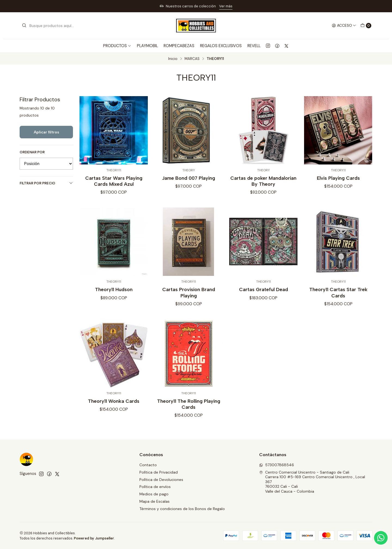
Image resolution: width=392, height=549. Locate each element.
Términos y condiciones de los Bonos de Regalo (182, 509)
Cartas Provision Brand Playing (189, 298)
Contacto (148, 465)
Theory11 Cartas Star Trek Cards (338, 298)
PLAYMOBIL (147, 46)
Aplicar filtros (46, 132)
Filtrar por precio (46, 183)
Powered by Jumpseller (94, 538)
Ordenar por (32, 152)
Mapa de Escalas (154, 501)
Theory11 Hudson (114, 295)
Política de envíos (155, 487)
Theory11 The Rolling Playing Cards (189, 409)
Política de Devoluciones (161, 480)
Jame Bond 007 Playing (189, 178)
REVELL (254, 46)
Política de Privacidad (159, 472)
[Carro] (366, 26)
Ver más (226, 6)
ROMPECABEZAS (179, 46)
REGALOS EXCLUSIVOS (221, 46)
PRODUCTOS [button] (117, 46)
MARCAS (192, 59)
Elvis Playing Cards (338, 178)
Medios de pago (154, 494)
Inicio (173, 59)
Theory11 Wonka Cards (114, 406)
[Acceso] (344, 26)
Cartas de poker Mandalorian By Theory (263, 181)
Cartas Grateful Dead (264, 295)
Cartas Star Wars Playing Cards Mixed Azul (114, 181)
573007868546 (277, 465)
